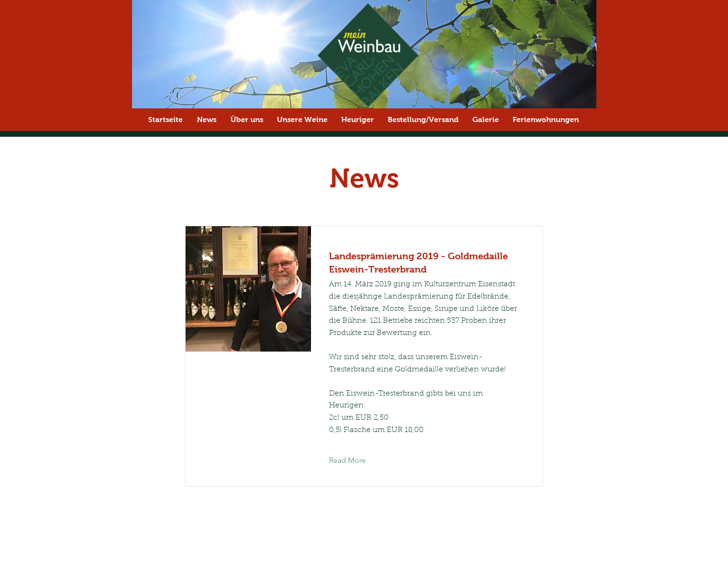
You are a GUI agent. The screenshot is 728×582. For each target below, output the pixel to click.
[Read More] (355, 460)
